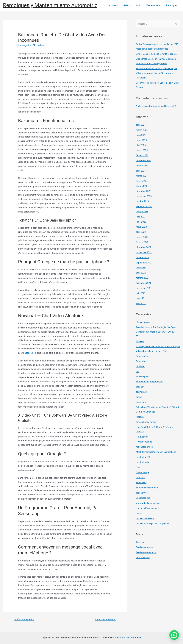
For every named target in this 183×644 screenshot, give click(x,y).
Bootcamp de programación (150, 381)
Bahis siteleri (142, 355)
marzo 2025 (142, 150)
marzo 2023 (142, 237)
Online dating (143, 471)
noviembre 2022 (144, 252)
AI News (140, 341)
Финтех (140, 512)
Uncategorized (25, 45)
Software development (147, 486)
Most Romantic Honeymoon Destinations (157, 451)
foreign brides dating (146, 421)
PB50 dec (141, 476)
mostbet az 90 (143, 456)
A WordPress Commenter (149, 106)
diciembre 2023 (144, 191)
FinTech (140, 416)
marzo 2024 (142, 176)
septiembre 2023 (145, 206)
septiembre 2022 (145, 262)
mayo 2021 (142, 298)
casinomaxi (142, 391)
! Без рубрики (143, 321)
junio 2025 (141, 135)
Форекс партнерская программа (153, 522)
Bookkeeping (142, 376)
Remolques (172, 5)
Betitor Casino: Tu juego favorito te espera (157, 54)
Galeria (129, 5)
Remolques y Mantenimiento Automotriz (50, 5)
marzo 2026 (142, 130)
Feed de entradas (145, 546)
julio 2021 (141, 292)
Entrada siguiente (105, 620)
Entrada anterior (25, 620)
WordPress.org (143, 556)
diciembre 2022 (144, 247)
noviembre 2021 (144, 288)
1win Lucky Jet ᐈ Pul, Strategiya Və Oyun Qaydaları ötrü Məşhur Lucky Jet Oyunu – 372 (157, 331)
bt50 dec (140, 386)
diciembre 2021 (144, 282)
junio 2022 (141, 267)
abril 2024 (141, 170)
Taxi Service (142, 491)
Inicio (139, 5)
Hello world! (171, 106)
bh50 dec (141, 366)
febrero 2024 (142, 181)
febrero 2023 (142, 242)
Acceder (140, 541)
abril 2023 (141, 231)
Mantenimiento (154, 5)
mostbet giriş (143, 461)
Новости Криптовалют (148, 507)
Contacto (116, 5)
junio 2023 (141, 221)
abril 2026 (141, 125)
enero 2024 (142, 186)
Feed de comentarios (147, 551)
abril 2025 (141, 145)
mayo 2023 (142, 227)
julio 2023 (141, 216)
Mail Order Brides (145, 446)
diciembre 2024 (144, 160)
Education (141, 401)
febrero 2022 (142, 277)
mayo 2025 (142, 140)
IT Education (142, 436)
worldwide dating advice (148, 502)
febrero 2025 (142, 155)
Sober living (142, 481)
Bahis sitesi (142, 360)
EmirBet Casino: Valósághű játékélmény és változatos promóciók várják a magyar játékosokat (157, 73)
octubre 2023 (143, 201)
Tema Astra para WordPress (128, 638)
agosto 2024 (142, 166)
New (138, 466)
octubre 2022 (143, 257)
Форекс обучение (145, 517)
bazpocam (29, 353)
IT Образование (144, 441)
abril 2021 (141, 303)
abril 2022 (141, 272)
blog (138, 371)
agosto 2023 (142, 211)
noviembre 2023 (144, 196)
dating (139, 396)
